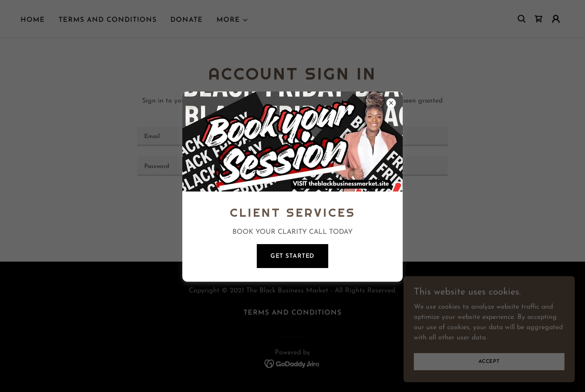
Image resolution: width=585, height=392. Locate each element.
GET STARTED (293, 256)
